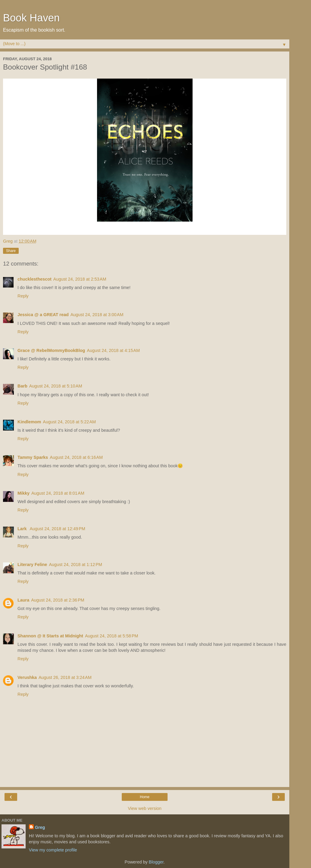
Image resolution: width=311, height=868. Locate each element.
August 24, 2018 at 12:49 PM (57, 529)
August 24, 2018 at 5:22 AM (69, 422)
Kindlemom (29, 422)
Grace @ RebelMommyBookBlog (51, 350)
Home (145, 797)
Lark (23, 529)
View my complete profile (53, 850)
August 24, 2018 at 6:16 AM (76, 457)
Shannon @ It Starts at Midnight (50, 636)
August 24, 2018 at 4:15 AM (113, 350)
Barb (22, 386)
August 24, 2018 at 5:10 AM (56, 386)
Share (11, 251)
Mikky (24, 493)
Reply (23, 296)
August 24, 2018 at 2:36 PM (58, 600)
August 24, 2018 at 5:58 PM (112, 636)
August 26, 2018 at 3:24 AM (65, 677)
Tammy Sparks (33, 457)
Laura (23, 600)
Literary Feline (32, 565)
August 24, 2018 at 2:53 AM (80, 279)
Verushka (27, 677)
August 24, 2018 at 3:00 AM (97, 315)
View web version (145, 808)
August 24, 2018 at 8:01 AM (58, 493)
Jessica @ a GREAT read (43, 315)
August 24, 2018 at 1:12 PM (75, 565)
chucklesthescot (35, 279)
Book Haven (31, 18)
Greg (40, 827)
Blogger (156, 862)
